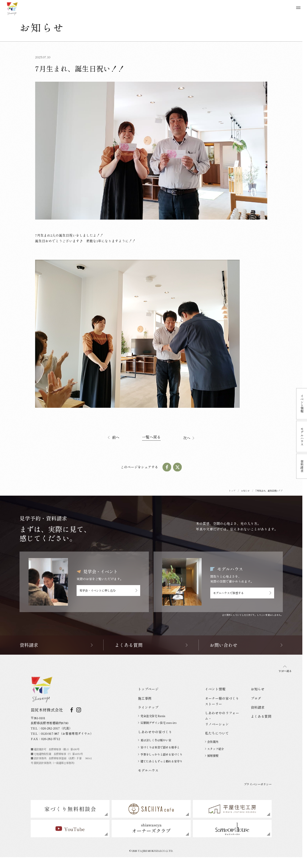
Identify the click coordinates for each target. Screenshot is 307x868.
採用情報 (212, 756)
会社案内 (212, 742)
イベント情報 (215, 689)
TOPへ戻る (285, 669)
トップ (232, 491)
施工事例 (145, 698)
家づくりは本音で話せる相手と (159, 747)
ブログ (256, 698)
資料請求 (258, 707)
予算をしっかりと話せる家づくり (160, 754)
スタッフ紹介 (215, 749)
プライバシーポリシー (258, 784)
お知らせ (245, 491)
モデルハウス (148, 770)
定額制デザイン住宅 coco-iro (157, 723)
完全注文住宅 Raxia (152, 716)
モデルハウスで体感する (242, 593)
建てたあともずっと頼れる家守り (160, 761)
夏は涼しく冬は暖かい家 (155, 740)
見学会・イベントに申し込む (109, 590)
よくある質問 (261, 716)
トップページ (148, 689)
